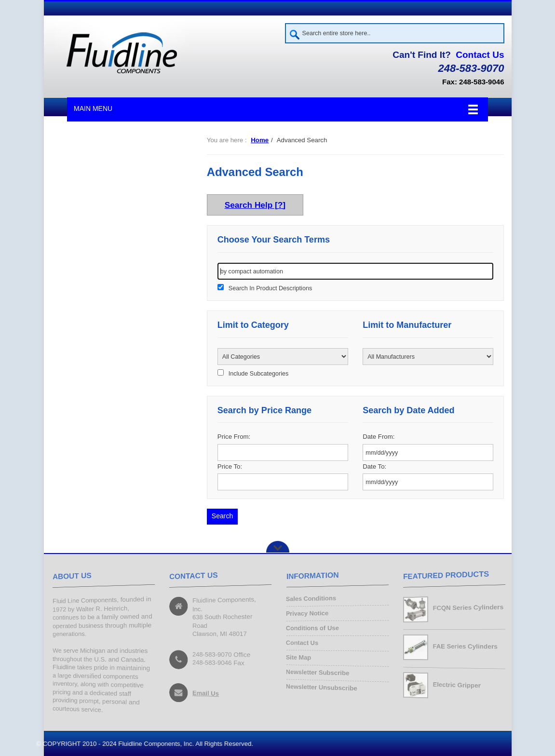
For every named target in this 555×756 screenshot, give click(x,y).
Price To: (230, 466)
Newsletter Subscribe (318, 673)
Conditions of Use (312, 628)
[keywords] (356, 271)
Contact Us (480, 55)
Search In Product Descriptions (270, 288)
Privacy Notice (307, 614)
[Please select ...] (283, 357)
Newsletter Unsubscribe (321, 687)
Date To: (374, 466)
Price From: (234, 437)
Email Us (206, 693)
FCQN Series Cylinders (468, 608)
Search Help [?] (255, 205)
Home (260, 140)
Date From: (379, 437)
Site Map (298, 658)
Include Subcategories (258, 374)
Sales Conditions (311, 599)
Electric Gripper (456, 685)
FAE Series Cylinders (465, 647)
